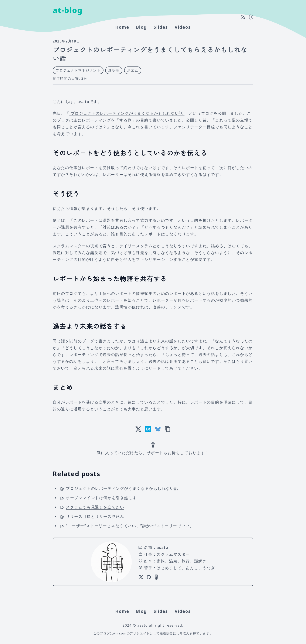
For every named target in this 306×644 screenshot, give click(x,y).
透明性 (114, 70)
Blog (141, 27)
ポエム (133, 70)
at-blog (68, 10)
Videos (183, 27)
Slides (161, 27)
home (122, 27)
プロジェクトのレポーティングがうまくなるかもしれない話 (127, 113)
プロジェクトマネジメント (78, 70)
